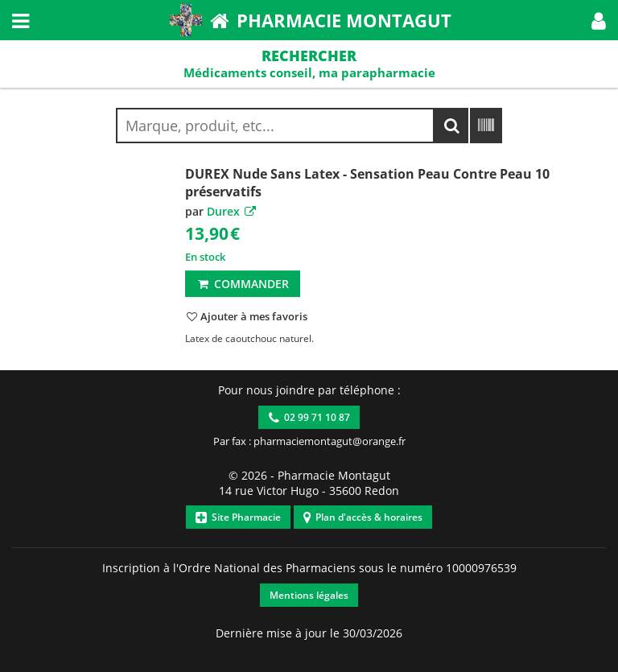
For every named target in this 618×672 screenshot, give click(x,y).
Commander (243, 284)
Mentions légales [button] (309, 595)
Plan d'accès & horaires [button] (363, 517)
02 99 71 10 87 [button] (309, 417)
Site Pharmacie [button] (238, 517)
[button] (599, 20)
